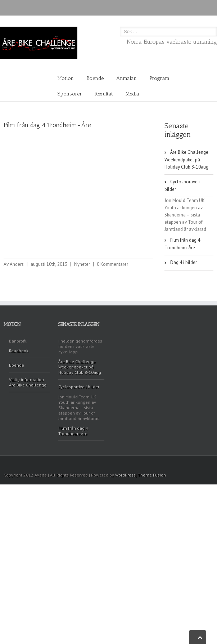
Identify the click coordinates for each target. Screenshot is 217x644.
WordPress (125, 475)
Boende (95, 78)
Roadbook (19, 351)
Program (159, 78)
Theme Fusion (152, 475)
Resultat (104, 94)
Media (132, 94)
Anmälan (126, 78)
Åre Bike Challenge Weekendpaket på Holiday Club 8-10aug (186, 160)
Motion (66, 78)
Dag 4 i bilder (184, 262)
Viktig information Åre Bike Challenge (28, 382)
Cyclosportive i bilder (182, 185)
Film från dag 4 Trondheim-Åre (182, 244)
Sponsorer (70, 94)
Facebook (212, 465)
